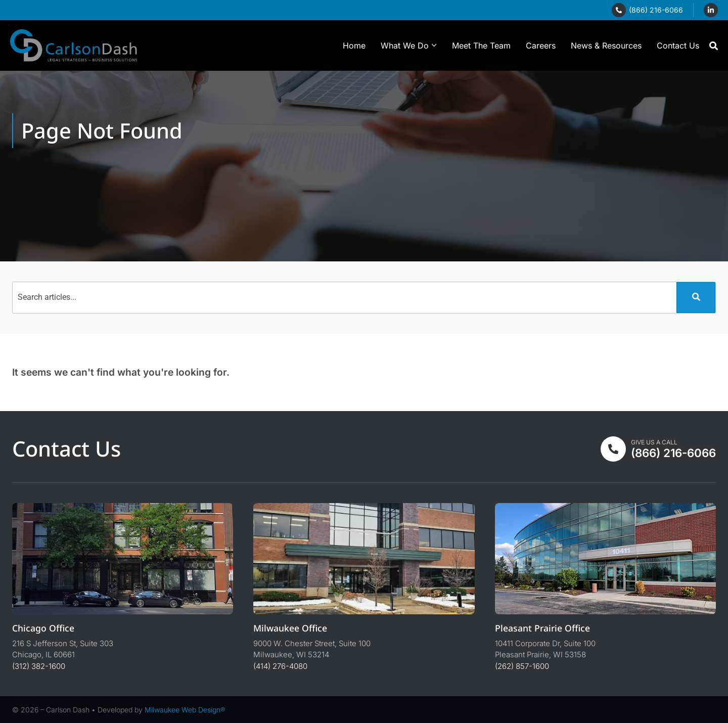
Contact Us (678, 46)
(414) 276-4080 (280, 666)
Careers (541, 46)
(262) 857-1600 (522, 666)
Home (354, 46)
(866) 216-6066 (656, 10)
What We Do (409, 45)
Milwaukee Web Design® (185, 710)
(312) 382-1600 (39, 666)
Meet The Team (481, 46)
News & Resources (606, 46)
